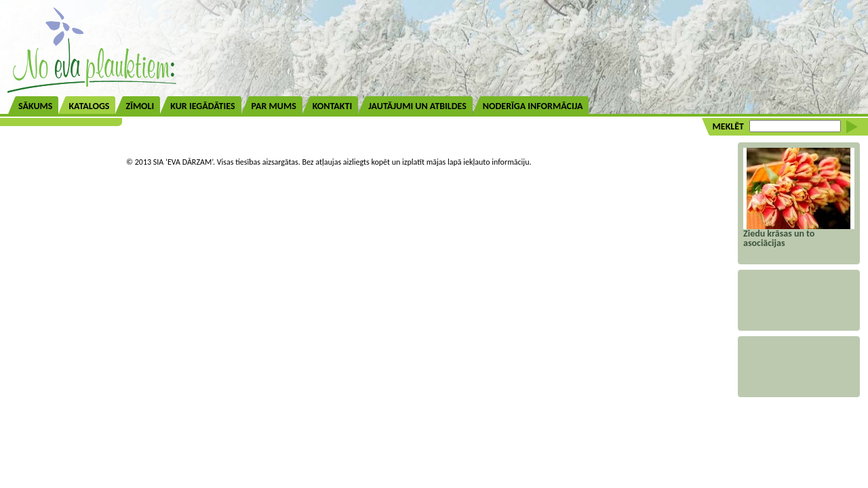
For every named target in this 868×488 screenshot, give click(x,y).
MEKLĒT (728, 126)
